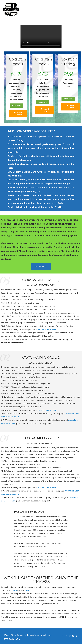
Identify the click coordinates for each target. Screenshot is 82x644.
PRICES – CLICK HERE (47, 329)
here (15, 590)
